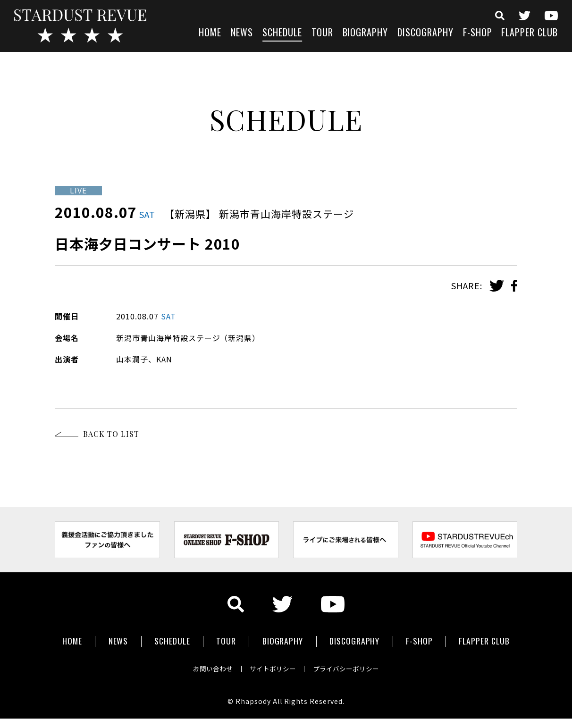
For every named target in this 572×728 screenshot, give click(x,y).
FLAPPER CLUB (530, 33)
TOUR (322, 33)
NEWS (242, 33)
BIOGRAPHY (366, 33)
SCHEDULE (282, 33)
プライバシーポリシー (348, 667)
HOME (210, 33)
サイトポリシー (273, 667)
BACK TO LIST (111, 434)
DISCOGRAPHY (425, 33)
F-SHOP (478, 33)
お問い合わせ (210, 667)
